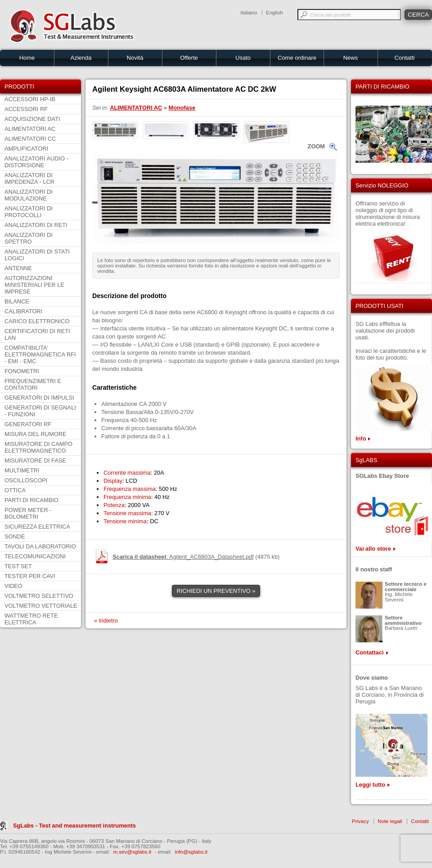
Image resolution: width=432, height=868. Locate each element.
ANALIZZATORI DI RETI (36, 225)
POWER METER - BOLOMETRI (28, 513)
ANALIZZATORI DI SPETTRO (29, 238)
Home (27, 58)
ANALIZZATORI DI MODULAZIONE (29, 195)
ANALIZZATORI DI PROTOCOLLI (29, 212)
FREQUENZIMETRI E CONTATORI (33, 384)
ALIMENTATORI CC (30, 139)
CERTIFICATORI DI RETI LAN (37, 334)
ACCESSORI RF (26, 109)
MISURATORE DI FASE (35, 461)
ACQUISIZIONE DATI (32, 119)
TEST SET (18, 566)
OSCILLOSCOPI (26, 480)
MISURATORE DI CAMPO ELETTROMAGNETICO (38, 447)
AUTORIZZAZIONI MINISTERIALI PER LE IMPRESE (34, 285)
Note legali (390, 821)
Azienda (81, 58)
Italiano (249, 13)
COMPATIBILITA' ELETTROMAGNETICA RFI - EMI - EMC (40, 354)
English (274, 13)
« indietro (106, 621)
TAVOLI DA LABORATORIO (40, 546)
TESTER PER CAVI (30, 576)
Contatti (405, 58)
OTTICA (15, 490)
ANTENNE (18, 268)
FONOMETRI (22, 371)
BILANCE (17, 301)
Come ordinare (297, 58)
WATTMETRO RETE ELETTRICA (31, 619)
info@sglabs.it (191, 852)
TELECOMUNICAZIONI (35, 556)
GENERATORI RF (28, 424)
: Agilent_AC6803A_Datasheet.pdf (183, 557)
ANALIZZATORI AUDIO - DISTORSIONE (36, 162)
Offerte (189, 58)
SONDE (15, 536)
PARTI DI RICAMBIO (31, 500)
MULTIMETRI (22, 470)
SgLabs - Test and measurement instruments (74, 826)
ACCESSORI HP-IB (30, 99)
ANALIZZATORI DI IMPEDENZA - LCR (29, 178)
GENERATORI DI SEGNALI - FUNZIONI (40, 411)
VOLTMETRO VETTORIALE (41, 606)
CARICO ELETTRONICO (37, 321)
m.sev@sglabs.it (133, 852)
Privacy (360, 821)
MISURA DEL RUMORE (35, 434)
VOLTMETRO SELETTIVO (39, 596)
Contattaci (370, 652)
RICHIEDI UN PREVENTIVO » (216, 591)
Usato (243, 58)
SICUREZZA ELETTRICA (37, 527)
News (351, 58)
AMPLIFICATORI (26, 149)
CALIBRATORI (23, 311)
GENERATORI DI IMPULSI (39, 398)
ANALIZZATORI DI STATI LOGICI (37, 255)
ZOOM (316, 146)
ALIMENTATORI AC (30, 129)
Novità (135, 58)
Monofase (182, 108)
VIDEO (13, 586)
